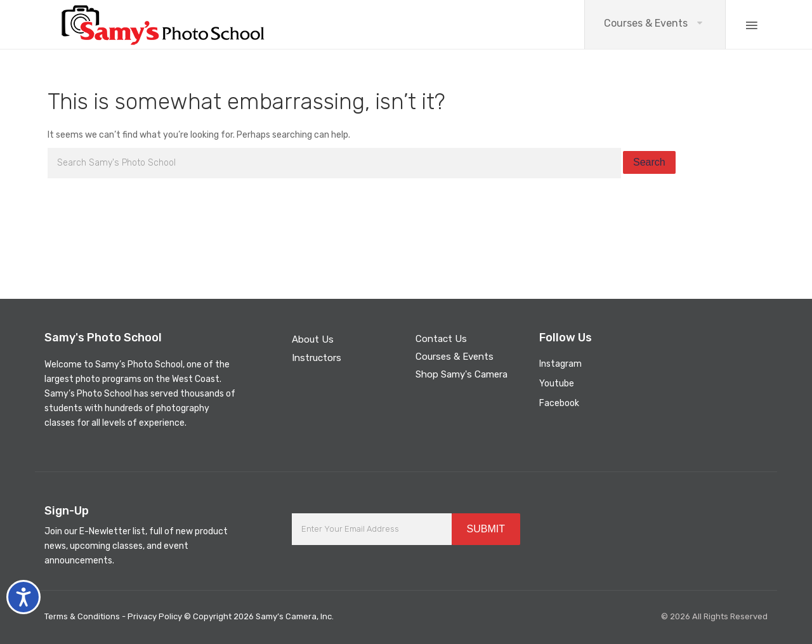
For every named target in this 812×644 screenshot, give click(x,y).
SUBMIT (486, 529)
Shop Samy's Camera (462, 374)
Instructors (317, 358)
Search (649, 162)
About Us (313, 339)
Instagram (560, 364)
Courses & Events (646, 23)
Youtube (557, 384)
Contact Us (441, 339)
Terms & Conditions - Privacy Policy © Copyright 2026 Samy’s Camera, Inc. (189, 616)
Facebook (559, 403)
